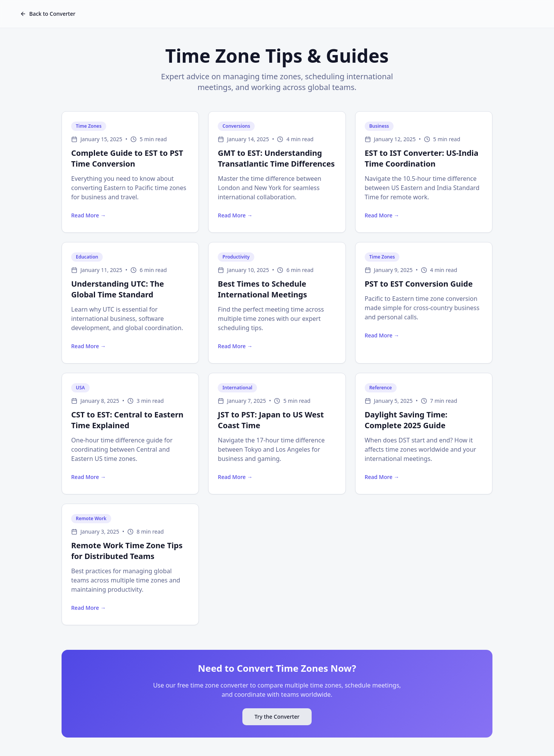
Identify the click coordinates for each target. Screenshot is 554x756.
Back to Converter (48, 14)
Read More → (88, 215)
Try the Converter (277, 717)
